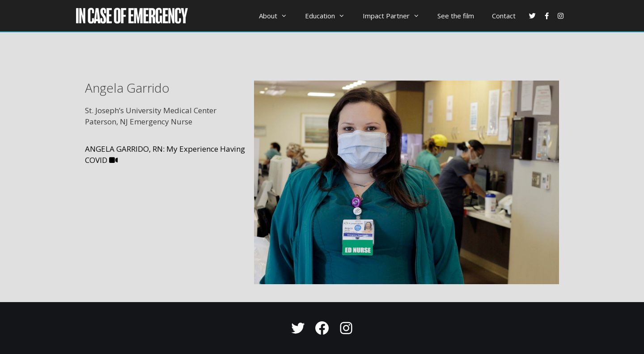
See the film (456, 16)
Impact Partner (396, 16)
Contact (504, 16)
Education (329, 16)
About (278, 16)
